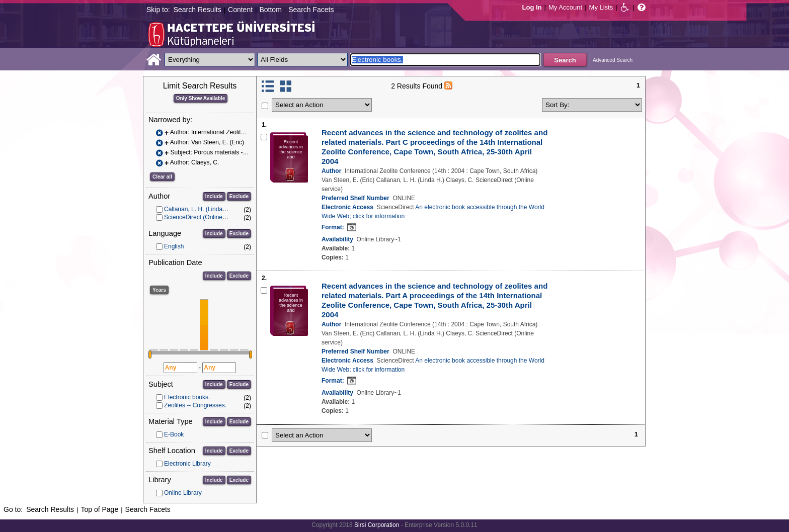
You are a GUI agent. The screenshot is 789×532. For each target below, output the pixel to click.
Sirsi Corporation (377, 525)
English (174, 246)
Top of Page (99, 509)
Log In (532, 7)
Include (214, 196)
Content (240, 10)
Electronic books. (187, 397)
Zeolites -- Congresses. (195, 405)
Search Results (198, 10)
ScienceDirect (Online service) (205, 217)
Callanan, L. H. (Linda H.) (198, 209)
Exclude (239, 196)
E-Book (174, 434)
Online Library (183, 493)
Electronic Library (187, 464)
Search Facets (311, 10)
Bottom (270, 10)
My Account (565, 7)
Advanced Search (613, 60)
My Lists (601, 7)
